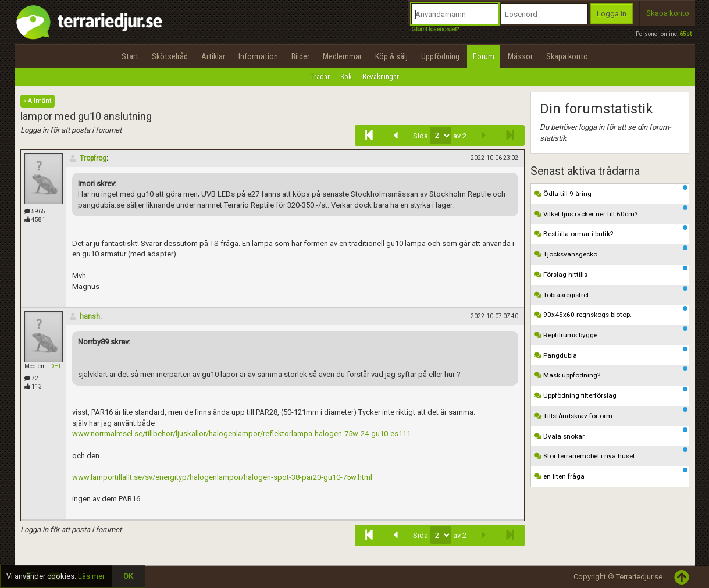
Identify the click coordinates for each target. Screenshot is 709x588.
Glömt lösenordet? (435, 29)
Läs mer (91, 576)
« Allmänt (38, 101)
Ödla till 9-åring (611, 191)
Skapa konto (668, 13)
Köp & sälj (391, 56)
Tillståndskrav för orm (611, 414)
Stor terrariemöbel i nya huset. (611, 454)
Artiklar (213, 56)
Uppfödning (440, 56)
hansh (85, 316)
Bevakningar (381, 76)
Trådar (320, 76)
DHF (56, 366)
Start (130, 56)
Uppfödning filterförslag (611, 393)
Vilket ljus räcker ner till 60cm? (611, 212)
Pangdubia (611, 353)
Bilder (300, 56)
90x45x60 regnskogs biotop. (611, 312)
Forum (484, 56)
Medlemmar (342, 56)
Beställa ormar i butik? (611, 231)
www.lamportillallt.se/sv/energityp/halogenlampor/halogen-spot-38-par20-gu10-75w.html (222, 477)
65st (685, 34)
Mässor (520, 56)
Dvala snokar (611, 434)
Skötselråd (170, 56)
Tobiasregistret (611, 293)
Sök (346, 76)
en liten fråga (611, 474)
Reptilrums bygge (611, 333)
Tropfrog (88, 158)
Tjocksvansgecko (611, 252)
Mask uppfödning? (611, 373)
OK (128, 576)
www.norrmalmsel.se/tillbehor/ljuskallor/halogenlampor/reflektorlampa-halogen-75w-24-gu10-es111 (241, 434)
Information (258, 56)
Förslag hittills (611, 272)
